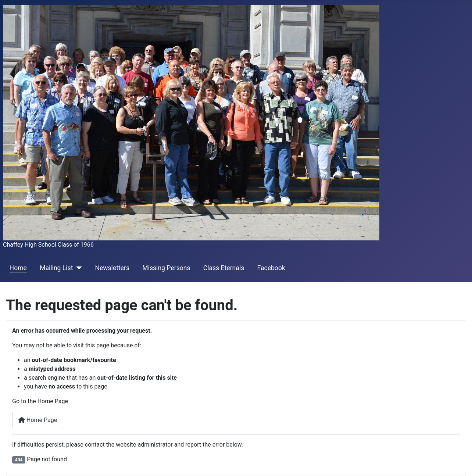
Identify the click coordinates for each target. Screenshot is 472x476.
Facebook (271, 268)
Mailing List (56, 268)
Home (18, 268)
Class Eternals (224, 268)
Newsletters (112, 268)
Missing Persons (166, 268)
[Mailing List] (77, 268)
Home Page (38, 420)
